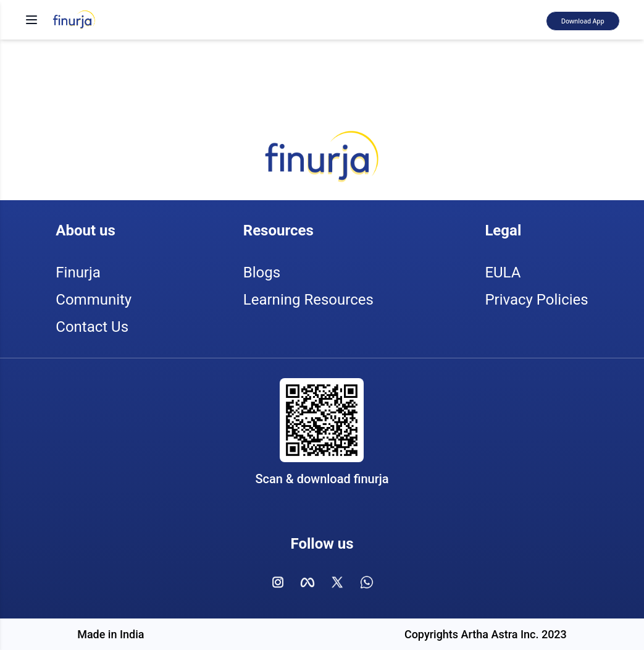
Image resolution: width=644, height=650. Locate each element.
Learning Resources (308, 300)
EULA (503, 272)
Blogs (262, 272)
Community (94, 300)
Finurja (78, 272)
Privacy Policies (536, 300)
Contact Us (92, 327)
